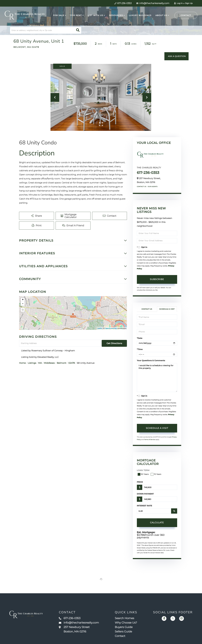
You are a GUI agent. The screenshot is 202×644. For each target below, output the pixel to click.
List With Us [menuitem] (95, 15)
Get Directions (114, 343)
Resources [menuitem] (116, 15)
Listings (32, 363)
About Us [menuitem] (161, 15)
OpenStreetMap (111, 328)
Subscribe (157, 279)
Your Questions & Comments (151, 360)
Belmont (62, 363)
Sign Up (189, 3)
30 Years (143, 474)
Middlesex (49, 363)
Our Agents (153, 187)
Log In (178, 3)
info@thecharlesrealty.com (153, 3)
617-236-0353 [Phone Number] (123, 3)
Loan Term (143, 470)
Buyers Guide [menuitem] (124, 627)
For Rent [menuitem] (76, 15)
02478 (72, 363)
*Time (140, 349)
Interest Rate (145, 506)
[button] (78, 30)
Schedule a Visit (167, 309)
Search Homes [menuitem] (125, 618)
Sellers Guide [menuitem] (123, 632)
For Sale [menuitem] (59, 15)
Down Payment (145, 494)
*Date (140, 338)
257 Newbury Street (74, 629)
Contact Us (142, 187)
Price (140, 482)
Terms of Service (150, 440)
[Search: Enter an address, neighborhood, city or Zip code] (46, 30)
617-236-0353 (148, 173)
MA (40, 363)
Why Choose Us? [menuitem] (126, 623)
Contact (186, 15)
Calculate (157, 523)
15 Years (156, 474)
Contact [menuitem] (120, 636)
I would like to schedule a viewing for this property (157, 378)
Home (22, 363)
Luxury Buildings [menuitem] (140, 15)
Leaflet (100, 328)
